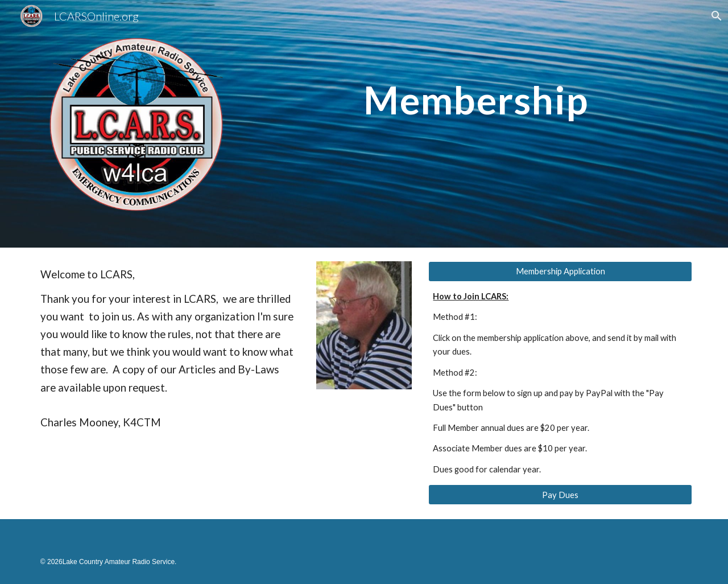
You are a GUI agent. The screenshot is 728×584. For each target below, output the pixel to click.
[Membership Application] (560, 272)
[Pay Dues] (560, 495)
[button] (714, 16)
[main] (476, 79)
